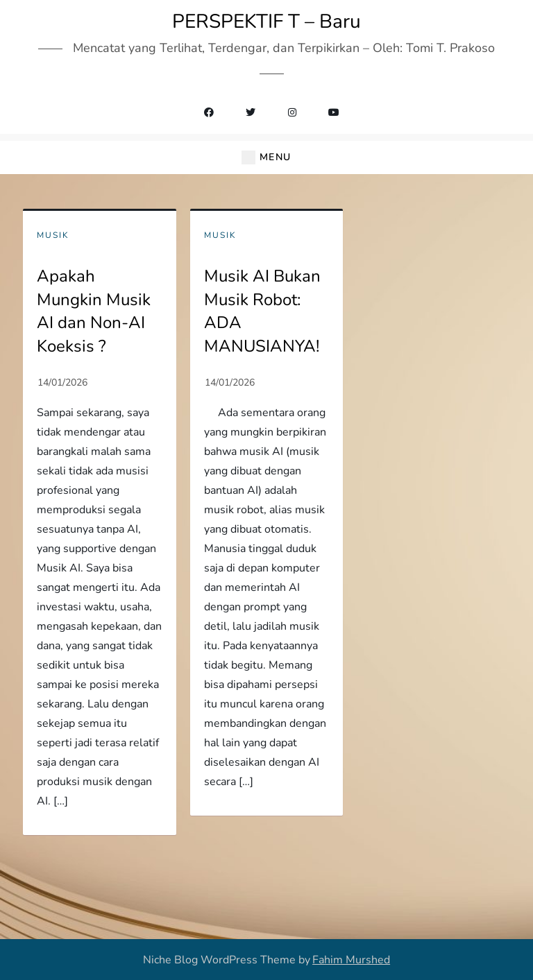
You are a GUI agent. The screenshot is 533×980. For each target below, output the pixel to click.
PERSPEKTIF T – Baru (266, 22)
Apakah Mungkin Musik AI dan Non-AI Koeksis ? (94, 311)
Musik (53, 235)
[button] (266, 158)
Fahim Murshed (351, 960)
